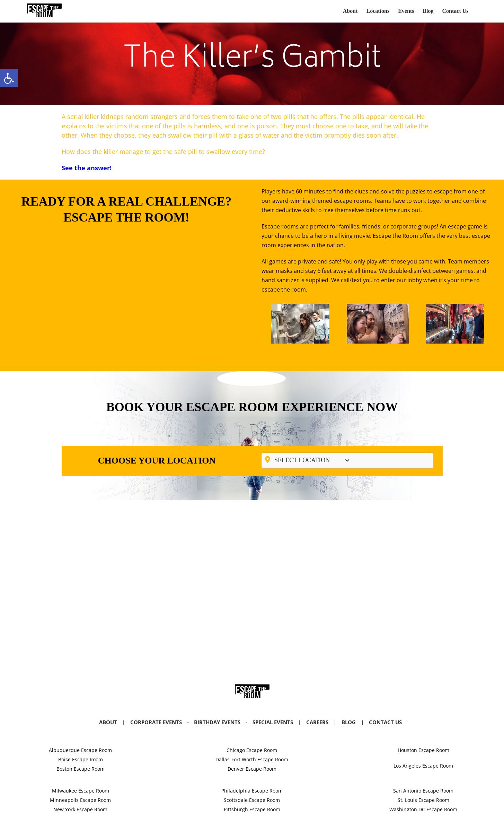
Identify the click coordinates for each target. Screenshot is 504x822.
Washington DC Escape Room (423, 809)
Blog (349, 722)
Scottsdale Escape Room (252, 800)
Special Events (273, 722)
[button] (9, 78)
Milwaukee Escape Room (81, 791)
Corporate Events (156, 722)
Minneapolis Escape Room (80, 800)
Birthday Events (217, 722)
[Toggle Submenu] (347, 460)
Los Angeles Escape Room (423, 766)
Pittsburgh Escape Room (252, 809)
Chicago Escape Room (252, 750)
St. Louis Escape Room (423, 800)
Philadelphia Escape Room (252, 791)
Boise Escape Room (81, 759)
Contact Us (385, 722)
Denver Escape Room (252, 769)
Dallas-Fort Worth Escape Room (252, 759)
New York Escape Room (80, 809)
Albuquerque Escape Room (80, 750)
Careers (317, 722)
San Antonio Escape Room (423, 791)
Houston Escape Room (423, 750)
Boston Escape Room (81, 769)
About (108, 722)
